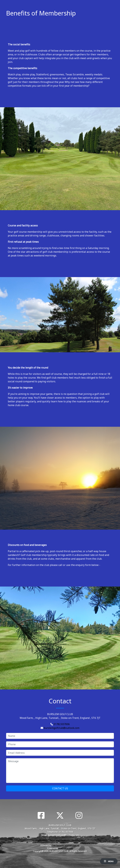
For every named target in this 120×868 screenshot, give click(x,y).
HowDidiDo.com (66, 848)
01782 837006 (62, 724)
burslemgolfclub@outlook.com (62, 728)
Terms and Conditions (60, 840)
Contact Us (60, 788)
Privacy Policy (42, 840)
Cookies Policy (78, 840)
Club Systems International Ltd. (66, 846)
